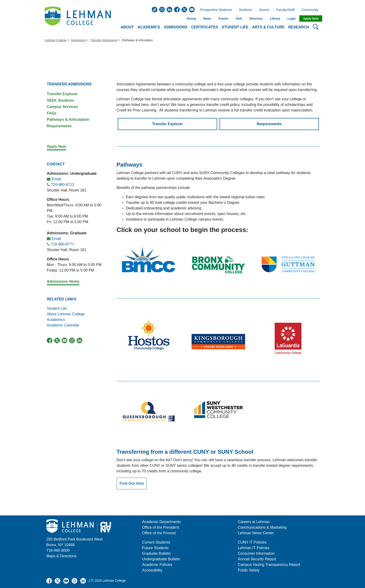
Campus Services (62, 107)
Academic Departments (161, 522)
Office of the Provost (159, 533)
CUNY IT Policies (252, 542)
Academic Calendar (63, 325)
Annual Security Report (257, 559)
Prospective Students (215, 10)
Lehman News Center (256, 533)
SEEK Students (60, 100)
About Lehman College (66, 314)
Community (311, 10)
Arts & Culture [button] (268, 27)
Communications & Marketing (262, 527)
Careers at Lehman (254, 522)
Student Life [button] (235, 27)
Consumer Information (256, 553)
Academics (56, 320)
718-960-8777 (62, 244)
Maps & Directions (61, 556)
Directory (256, 18)
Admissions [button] (176, 27)
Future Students (155, 548)
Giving (191, 18)
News (207, 18)
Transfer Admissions (104, 40)
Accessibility (152, 570)
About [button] (127, 27)
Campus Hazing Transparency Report (269, 565)
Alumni (264, 10)
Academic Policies (157, 565)
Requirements (59, 126)
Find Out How (132, 483)
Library (275, 18)
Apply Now (311, 18)
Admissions (78, 40)
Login (292, 18)
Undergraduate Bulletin (161, 559)
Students (245, 10)
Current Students (156, 542)
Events (223, 18)
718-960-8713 (62, 185)
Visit (239, 18)
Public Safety (249, 570)
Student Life (57, 308)
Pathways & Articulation (68, 119)
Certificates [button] (204, 27)
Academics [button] (149, 27)
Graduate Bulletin (156, 553)
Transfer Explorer (62, 94)
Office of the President (160, 527)
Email (56, 179)
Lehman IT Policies (254, 548)
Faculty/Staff (285, 10)
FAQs (52, 113)
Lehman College (56, 40)
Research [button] (299, 27)
